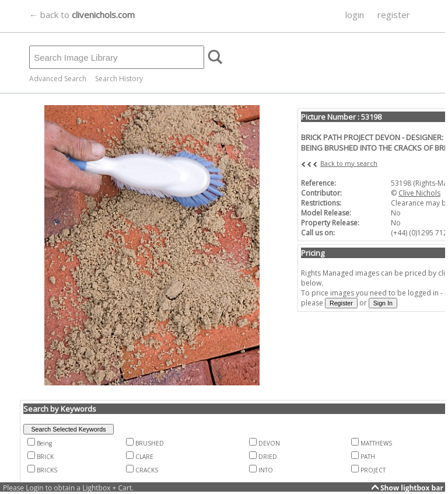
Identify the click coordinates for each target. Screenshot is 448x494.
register (394, 15)
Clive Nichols (419, 193)
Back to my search (349, 163)
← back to (82, 15)
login (355, 15)
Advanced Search (58, 79)
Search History (119, 79)
